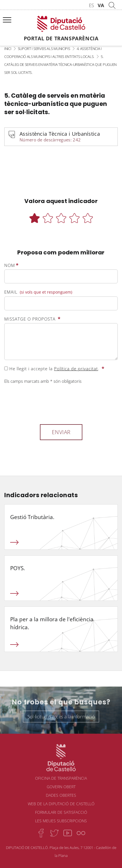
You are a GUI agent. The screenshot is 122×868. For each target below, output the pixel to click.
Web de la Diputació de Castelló (61, 804)
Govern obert (61, 787)
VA (101, 5)
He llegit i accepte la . (54, 369)
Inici (8, 49)
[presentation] (47, 403)
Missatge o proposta (32, 319)
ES (91, 5)
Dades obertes (61, 795)
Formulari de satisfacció (61, 812)
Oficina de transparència (61, 778)
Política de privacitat (76, 369)
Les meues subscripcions (61, 821)
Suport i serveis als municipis (44, 49)
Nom (11, 265)
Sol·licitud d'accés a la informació (61, 717)
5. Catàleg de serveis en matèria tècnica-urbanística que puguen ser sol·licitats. (60, 64)
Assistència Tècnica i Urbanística (66, 137)
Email (38, 292)
